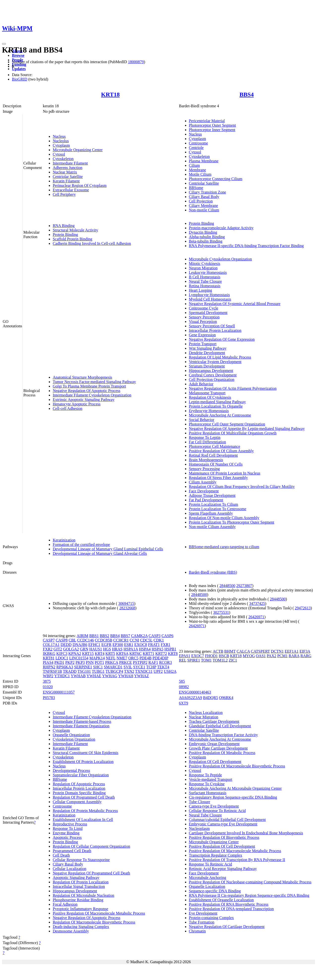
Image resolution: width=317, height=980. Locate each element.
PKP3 (80, 662)
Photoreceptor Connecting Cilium (216, 179)
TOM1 (206, 660)
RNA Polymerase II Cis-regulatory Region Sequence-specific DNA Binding (249, 895)
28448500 (227, 586)
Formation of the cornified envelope (81, 545)
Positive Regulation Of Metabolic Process (222, 753)
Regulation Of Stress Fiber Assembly (218, 478)
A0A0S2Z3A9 (191, 698)
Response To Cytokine (207, 784)
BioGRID (20, 79)
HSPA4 (145, 649)
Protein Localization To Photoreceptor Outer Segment (232, 522)
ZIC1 (233, 660)
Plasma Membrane (204, 161)
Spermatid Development (208, 313)
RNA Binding (64, 226)
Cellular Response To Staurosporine (81, 860)
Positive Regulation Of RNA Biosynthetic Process (229, 904)
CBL (72, 640)
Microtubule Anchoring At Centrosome (220, 415)
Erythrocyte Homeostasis (209, 411)
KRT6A (122, 654)
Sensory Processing (204, 469)
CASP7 (49, 640)
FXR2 (48, 649)
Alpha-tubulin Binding (207, 237)
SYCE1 (139, 667)
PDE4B (145, 658)
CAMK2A (139, 636)
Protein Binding (65, 235)
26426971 (256, 617)
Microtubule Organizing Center (78, 150)
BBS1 (94, 636)
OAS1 (261, 656)
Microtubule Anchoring (208, 878)
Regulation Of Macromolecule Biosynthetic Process (94, 922)
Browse (18, 55)
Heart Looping (201, 290)
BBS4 (247, 94)
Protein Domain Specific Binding (79, 793)
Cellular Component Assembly (77, 802)
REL (183, 660)
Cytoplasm (61, 145)
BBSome (196, 188)
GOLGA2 (71, 649)
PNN (90, 662)
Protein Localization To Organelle (216, 406)
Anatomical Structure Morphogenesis (82, 377)
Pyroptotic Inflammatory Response (80, 909)
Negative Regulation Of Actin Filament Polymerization (233, 388)
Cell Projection (201, 201)
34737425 (257, 603)
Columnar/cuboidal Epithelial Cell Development (227, 820)
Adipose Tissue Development (212, 495)
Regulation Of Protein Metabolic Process (85, 811)
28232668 (127, 608)
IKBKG (49, 654)
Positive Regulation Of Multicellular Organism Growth (233, 433)
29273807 (244, 586)
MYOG (249, 656)
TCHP (151, 667)
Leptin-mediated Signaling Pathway (217, 402)
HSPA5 (157, 649)
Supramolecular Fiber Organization (81, 775)
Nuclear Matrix (65, 172)
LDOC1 (62, 658)
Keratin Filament (66, 181)
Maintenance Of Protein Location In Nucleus (225, 473)
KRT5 (110, 654)
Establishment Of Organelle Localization (221, 900)
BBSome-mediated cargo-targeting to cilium (224, 547)
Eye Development (203, 913)
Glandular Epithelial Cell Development (220, 726)
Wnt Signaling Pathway (208, 348)
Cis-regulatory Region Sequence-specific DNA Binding (233, 797)
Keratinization (64, 540)
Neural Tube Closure (205, 281)
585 (182, 681)
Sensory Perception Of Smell (212, 326)
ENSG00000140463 (195, 692)
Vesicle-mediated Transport (211, 779)
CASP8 (62, 640)
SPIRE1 (194, 660)
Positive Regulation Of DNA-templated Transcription (231, 909)
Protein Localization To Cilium (214, 504)
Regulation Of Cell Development (215, 762)
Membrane (198, 170)
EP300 (118, 645)
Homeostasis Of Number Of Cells (216, 464)
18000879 (136, 62)
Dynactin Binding (203, 232)
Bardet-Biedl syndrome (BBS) (213, 572)
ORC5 (133, 658)
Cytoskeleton (63, 159)
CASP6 (167, 636)
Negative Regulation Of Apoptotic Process (87, 391)
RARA (294, 656)
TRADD (70, 671)
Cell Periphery (64, 194)
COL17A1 (51, 645)
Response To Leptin (205, 437)
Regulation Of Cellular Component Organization (92, 846)
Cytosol (59, 154)
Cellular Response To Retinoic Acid (217, 811)
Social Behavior (202, 420)
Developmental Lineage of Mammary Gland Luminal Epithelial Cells (108, 549)
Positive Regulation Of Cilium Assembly (221, 451)
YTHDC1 (62, 676)
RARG (306, 656)
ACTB (218, 651)
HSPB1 (170, 649)
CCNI (134, 640)
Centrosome (198, 143)
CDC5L (146, 640)
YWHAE (94, 676)
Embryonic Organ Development (214, 744)
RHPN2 (49, 667)
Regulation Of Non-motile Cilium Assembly (224, 518)
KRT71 (148, 654)
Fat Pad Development (206, 500)
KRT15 (88, 654)
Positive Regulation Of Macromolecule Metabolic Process (99, 913)
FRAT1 (154, 645)
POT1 (99, 662)
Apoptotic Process (67, 837)
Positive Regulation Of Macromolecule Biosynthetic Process (237, 766)
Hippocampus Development (211, 371)
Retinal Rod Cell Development (213, 455)
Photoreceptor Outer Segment (212, 125)
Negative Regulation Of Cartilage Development (227, 927)
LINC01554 (79, 658)
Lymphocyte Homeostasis (210, 295)
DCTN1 (277, 651)
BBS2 (105, 636)
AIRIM (82, 636)
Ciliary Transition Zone (208, 192)
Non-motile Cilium (204, 210)
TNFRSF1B (52, 671)
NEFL (111, 658)
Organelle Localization (207, 886)
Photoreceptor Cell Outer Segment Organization (227, 424)
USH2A (170, 671)
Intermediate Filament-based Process (82, 721)
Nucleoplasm (199, 828)
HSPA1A (131, 649)
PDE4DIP (160, 658)
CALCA (243, 651)
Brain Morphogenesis (206, 460)
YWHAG (110, 676)
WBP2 (48, 676)
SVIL (128, 667)
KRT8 (173, 654)
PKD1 (59, 662)
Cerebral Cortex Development (213, 375)
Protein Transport (203, 344)
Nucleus (59, 136)
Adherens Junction (68, 168)
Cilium (194, 165)
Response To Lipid (68, 828)
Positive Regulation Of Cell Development (222, 846)
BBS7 (125, 636)
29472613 (303, 608)
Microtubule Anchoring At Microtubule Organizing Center (235, 788)
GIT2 (58, 649)
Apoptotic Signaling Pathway (76, 878)
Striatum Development (207, 366)
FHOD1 (211, 656)
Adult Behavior (201, 384)
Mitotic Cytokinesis (205, 264)
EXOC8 (141, 645)
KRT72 (161, 654)
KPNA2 (75, 654)
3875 (47, 681)
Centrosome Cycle (204, 308)
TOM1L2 (220, 660)
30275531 (221, 612)
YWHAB (78, 676)
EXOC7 (198, 656)
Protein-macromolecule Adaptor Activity (221, 228)
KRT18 (110, 94)
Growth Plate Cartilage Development (218, 748)
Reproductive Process (70, 824)
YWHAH (126, 676)
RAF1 (153, 662)
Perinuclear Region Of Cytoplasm (80, 185)
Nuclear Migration (204, 717)
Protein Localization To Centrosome (218, 509)
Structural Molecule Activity (75, 230)
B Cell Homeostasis (205, 277)
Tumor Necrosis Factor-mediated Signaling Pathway (94, 382)
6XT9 (184, 703)
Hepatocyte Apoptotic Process (77, 404)
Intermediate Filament (70, 163)
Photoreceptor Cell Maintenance (215, 446)
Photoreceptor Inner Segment (212, 130)
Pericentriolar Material (207, 121)
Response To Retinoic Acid (211, 864)
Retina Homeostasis (205, 286)
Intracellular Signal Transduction (79, 886)
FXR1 (166, 645)
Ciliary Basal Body (204, 197)
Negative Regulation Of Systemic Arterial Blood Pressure (235, 304)
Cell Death (61, 855)
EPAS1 (185, 656)
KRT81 (49, 658)
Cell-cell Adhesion (68, 408)
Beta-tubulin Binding (206, 241)
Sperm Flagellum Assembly (211, 513)
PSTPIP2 (140, 662)
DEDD (66, 645)
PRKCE (126, 662)
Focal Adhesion (65, 904)
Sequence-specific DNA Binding (215, 891)
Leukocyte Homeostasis (208, 272)
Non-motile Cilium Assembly (212, 527)
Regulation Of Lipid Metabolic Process (220, 357)
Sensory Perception (204, 317)
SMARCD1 (113, 667)
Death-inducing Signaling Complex (81, 927)
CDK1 (159, 640)
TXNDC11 (144, 671)
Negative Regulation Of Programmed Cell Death (91, 873)
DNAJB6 (80, 645)
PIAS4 (48, 662)
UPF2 (158, 671)
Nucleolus (61, 141)
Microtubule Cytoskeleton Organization (221, 259)
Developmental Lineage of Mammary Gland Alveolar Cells (100, 553)
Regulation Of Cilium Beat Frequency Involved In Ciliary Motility (242, 487)
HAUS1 (96, 649)
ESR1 (129, 645)
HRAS (117, 649)
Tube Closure (200, 802)
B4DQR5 (211, 698)
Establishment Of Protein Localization (83, 762)
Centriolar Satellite (68, 177)
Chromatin (197, 931)
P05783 (49, 698)
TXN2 (129, 671)
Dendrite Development (207, 353)
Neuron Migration (203, 268)
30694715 (126, 603)
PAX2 (272, 656)
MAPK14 (97, 658)
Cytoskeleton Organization (74, 739)
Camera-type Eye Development (214, 806)
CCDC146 (85, 640)
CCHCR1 (121, 640)
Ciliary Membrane (204, 206)
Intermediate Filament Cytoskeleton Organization (92, 395)
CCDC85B (104, 640)
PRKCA (112, 662)
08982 (184, 687)
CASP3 (155, 636)
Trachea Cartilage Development (214, 721)
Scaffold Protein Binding (73, 239)
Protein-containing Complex (211, 918)
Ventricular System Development (215, 362)
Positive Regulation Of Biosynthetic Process (224, 837)
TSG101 (84, 671)
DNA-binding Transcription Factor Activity (224, 735)
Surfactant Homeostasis (208, 793)
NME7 (122, 658)
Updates (19, 69)
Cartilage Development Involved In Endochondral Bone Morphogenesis (246, 833)
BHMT (230, 651)
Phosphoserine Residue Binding (78, 900)
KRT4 (100, 654)
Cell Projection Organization (212, 379)
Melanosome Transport (207, 393)
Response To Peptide (206, 775)
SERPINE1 (83, 667)
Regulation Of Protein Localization (81, 882)
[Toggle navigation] (4, 44)
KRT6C (135, 654)
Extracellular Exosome (71, 190)
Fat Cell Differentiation (208, 442)
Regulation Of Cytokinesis (210, 397)
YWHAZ (142, 676)
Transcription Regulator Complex (216, 855)
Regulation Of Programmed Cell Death (84, 797)
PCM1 (283, 656)
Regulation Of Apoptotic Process (79, 784)
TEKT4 (163, 667)
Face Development (204, 491)
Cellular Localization (70, 869)
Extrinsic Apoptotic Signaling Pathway (84, 400)
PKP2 (70, 662)
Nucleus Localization (206, 713)
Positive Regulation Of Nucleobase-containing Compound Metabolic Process (250, 882)
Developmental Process (71, 770)
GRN (84, 649)
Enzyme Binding (66, 833)
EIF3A (305, 651)
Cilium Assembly (203, 482)
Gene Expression (202, 335)
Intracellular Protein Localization (215, 330)
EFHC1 (94, 645)
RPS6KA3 (65, 667)
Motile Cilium (200, 174)
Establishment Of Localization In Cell (83, 820)
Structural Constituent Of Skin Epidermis (86, 753)
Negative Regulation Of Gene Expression (222, 339)
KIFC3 (62, 654)
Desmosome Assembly (71, 931)
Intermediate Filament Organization (81, 726)
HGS (107, 649)
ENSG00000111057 (59, 692)
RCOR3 (165, 662)
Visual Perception (203, 322)
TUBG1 (98, 671)
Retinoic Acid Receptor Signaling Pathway (223, 869)
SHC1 (98, 667)
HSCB (224, 656)
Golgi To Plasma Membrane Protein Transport (89, 386)
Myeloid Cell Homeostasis (210, 299)
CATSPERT (260, 651)
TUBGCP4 (114, 671)
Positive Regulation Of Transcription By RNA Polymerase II (237, 860)
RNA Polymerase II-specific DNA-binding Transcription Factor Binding (246, 246)
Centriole (196, 148)
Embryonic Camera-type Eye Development (223, 824)
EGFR (106, 645)
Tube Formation (202, 922)
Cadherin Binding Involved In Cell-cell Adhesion (92, 243)
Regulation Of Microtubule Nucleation (83, 895)
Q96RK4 (226, 698)
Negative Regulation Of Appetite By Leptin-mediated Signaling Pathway (247, 429)
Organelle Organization (71, 735)
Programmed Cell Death (72, 851)
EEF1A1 (291, 651)
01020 (48, 687)
